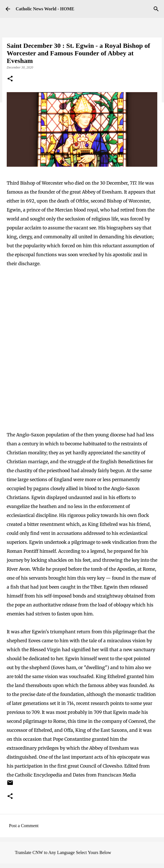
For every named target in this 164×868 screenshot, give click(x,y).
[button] (10, 79)
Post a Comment (24, 826)
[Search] (156, 9)
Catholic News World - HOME (45, 9)
